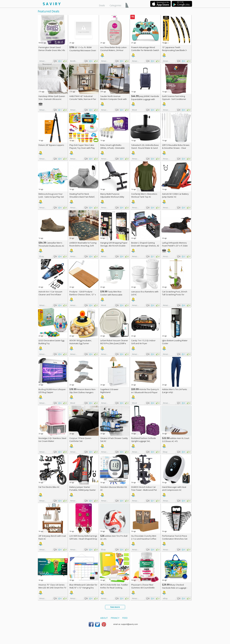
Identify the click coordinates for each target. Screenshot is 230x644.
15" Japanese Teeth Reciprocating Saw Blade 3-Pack (175, 50)
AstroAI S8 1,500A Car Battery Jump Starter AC (175, 195)
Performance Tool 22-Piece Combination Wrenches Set (175, 537)
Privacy (115, 618)
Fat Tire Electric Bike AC (49, 487)
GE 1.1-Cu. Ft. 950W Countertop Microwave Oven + (83, 50)
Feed (125, 618)
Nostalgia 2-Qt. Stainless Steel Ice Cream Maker (52, 440)
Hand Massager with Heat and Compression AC (174, 488)
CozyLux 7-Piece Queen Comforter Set (80, 440)
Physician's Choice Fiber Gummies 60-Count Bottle (143, 586)
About (104, 618)
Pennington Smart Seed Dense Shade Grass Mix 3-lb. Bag (52, 50)
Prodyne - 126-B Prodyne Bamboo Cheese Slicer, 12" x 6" (83, 295)
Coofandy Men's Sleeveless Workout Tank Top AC (144, 195)
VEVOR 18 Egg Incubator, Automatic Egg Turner (81, 342)
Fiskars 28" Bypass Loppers (51, 145)
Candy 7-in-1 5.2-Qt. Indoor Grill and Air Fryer (143, 342)
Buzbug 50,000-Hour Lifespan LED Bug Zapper (52, 391)
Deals (102, 5)
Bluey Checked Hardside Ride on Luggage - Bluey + (175, 588)
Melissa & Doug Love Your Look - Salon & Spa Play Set (51, 195)
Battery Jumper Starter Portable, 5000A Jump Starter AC (83, 490)
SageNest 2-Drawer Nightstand (109, 391)
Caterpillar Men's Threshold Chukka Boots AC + (51, 246)
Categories (115, 5)
